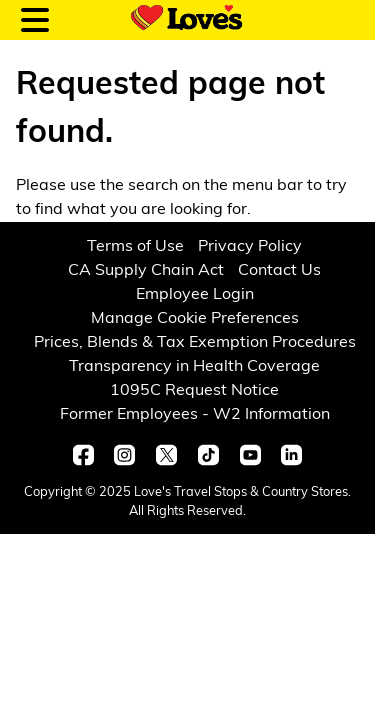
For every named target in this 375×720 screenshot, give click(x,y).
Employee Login (195, 295)
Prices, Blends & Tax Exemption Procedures (195, 343)
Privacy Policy (250, 247)
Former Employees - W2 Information (195, 415)
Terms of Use (135, 247)
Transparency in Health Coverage (194, 367)
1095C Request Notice (194, 391)
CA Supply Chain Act (146, 271)
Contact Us (279, 271)
